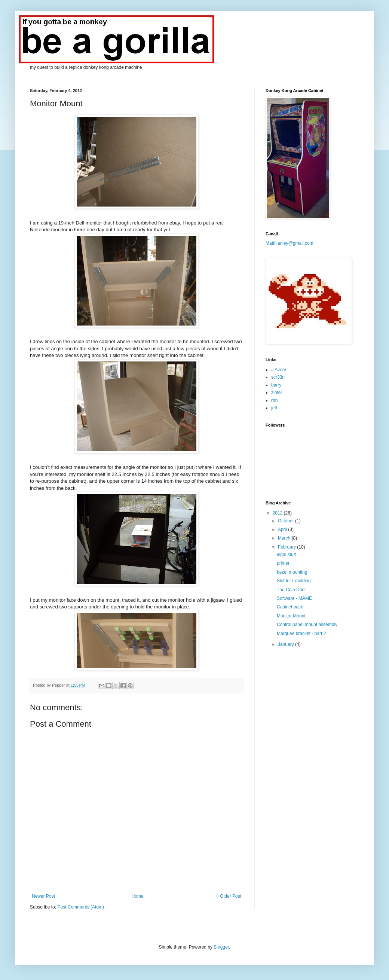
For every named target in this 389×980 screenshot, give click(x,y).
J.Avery (279, 370)
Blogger (221, 947)
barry (276, 385)
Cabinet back (290, 607)
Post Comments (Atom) (81, 907)
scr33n (278, 377)
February (287, 547)
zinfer (277, 393)
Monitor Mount (291, 616)
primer (283, 563)
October (287, 521)
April (283, 529)
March (285, 538)
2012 (278, 513)
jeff (274, 408)
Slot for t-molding (294, 581)
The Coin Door (291, 590)
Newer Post (43, 896)
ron (274, 400)
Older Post (231, 896)
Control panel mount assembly (307, 625)
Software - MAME (294, 598)
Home (138, 896)
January (287, 644)
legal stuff (286, 555)
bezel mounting (292, 572)
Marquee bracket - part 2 (301, 634)
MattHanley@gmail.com (290, 243)
